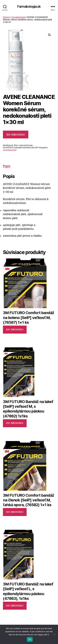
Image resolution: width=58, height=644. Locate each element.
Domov (6, 17)
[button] (49, 35)
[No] (54, 634)
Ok (30, 639)
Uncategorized (18, 17)
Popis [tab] (7, 166)
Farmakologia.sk (29, 7)
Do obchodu (16, 135)
